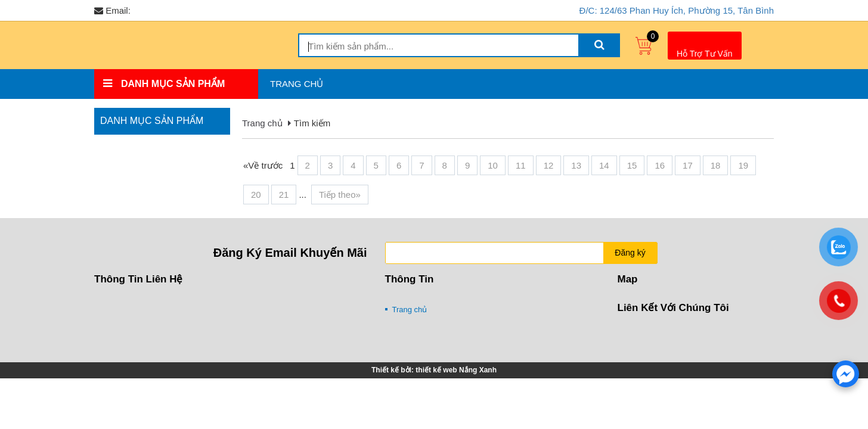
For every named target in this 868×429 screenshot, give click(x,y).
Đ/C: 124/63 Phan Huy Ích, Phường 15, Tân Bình (677, 10)
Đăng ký (630, 253)
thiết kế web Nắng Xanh (456, 370)
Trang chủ (297, 84)
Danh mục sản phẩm (152, 121)
